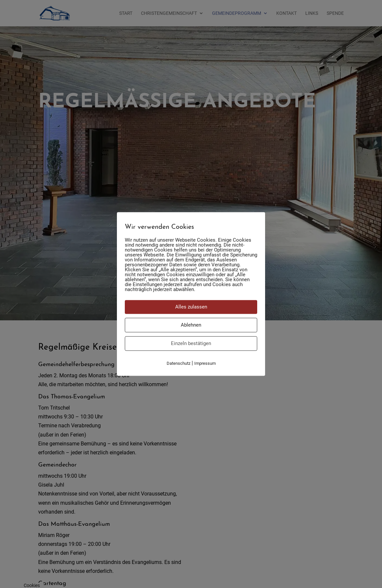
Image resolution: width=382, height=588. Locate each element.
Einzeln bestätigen (191, 343)
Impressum (205, 363)
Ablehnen (191, 325)
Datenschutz (178, 363)
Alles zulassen (191, 307)
